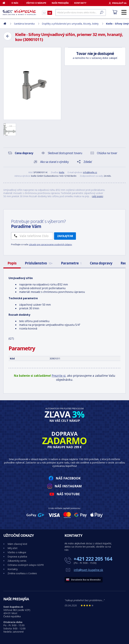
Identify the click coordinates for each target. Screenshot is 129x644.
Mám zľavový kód (17, 544)
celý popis (98, 196)
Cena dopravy (101, 263)
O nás (15, 3)
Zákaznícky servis (17, 561)
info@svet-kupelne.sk (88, 570)
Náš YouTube (68, 494)
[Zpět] (8, 36)
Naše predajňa (60, 3)
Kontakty (80, 3)
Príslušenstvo (39, 263)
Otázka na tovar (107, 153)
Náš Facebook (68, 478)
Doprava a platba (17, 557)
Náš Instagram (68, 486)
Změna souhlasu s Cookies (22, 573)
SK (50, 13)
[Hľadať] (81, 12)
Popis (12, 263)
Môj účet (13, 548)
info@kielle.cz (90, 172)
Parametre (71, 263)
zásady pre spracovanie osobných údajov (50, 244)
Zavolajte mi (65, 236)
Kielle (62, 172)
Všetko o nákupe (36, 3)
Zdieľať (88, 162)
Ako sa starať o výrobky (54, 162)
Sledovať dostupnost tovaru (65, 153)
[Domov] (6, 3)
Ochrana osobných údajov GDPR (26, 565)
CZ (44, 13)
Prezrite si (59, 376)
